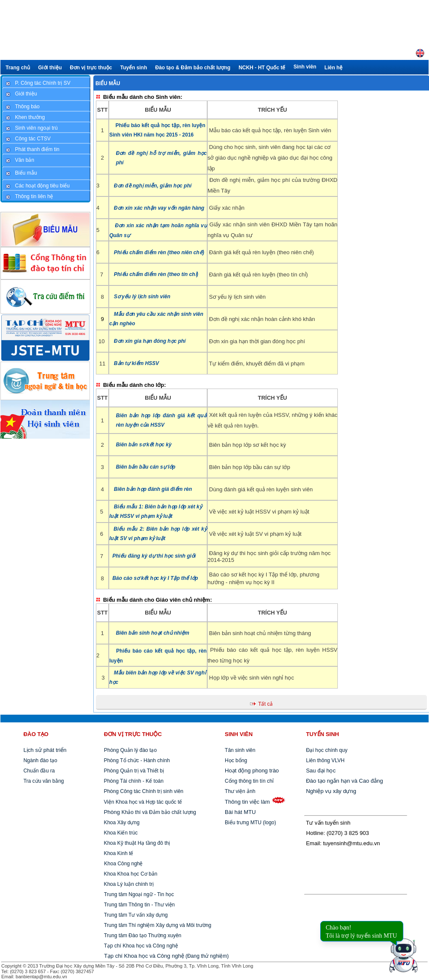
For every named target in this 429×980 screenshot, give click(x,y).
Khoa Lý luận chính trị (128, 884)
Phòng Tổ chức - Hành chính (136, 760)
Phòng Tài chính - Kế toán (133, 781)
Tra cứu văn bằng (44, 781)
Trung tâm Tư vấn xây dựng (136, 915)
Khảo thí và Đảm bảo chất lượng (149, 812)
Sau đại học (321, 771)
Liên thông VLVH (325, 760)
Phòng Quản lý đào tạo (130, 750)
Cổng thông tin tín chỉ (249, 781)
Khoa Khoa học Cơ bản (130, 874)
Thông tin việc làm (247, 802)
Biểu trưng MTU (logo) (250, 823)
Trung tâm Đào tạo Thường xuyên (143, 935)
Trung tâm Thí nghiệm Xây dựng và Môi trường (158, 925)
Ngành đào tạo (40, 760)
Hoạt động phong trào (252, 771)
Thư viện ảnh (240, 791)
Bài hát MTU (240, 812)
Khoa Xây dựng (121, 823)
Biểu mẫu (108, 83)
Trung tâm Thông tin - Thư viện (140, 905)
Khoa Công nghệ (123, 864)
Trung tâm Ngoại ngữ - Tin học (139, 894)
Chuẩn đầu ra (39, 771)
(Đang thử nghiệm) (166, 956)
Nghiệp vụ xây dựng (331, 791)
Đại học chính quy (327, 750)
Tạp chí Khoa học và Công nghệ (141, 946)
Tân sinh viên (240, 750)
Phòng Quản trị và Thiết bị (133, 771)
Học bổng (236, 760)
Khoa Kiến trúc (120, 833)
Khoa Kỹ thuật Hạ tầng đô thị (136, 843)
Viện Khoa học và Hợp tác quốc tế (142, 802)
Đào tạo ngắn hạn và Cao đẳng (345, 781)
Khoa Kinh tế (118, 853)
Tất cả (265, 704)
